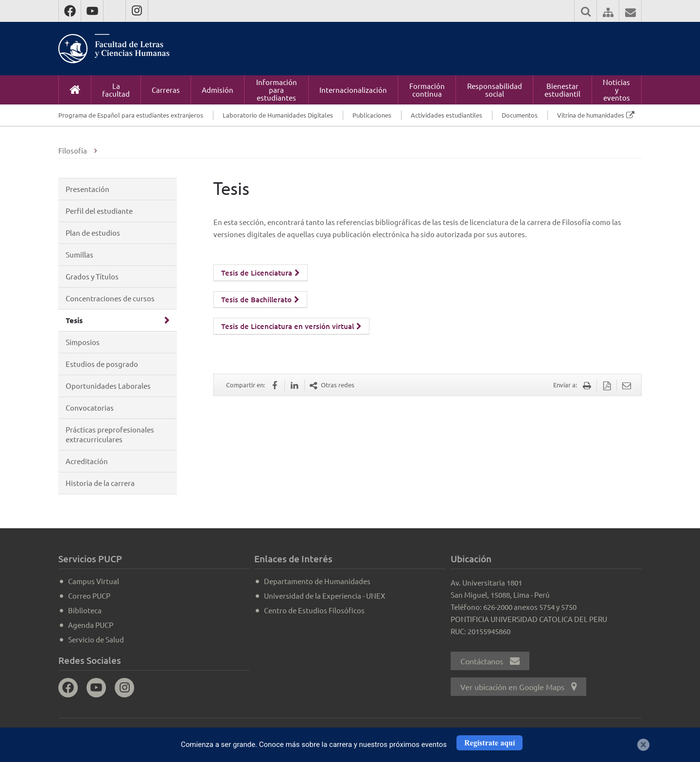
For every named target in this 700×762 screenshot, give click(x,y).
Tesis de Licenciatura (261, 273)
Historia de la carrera (100, 483)
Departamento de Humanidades (317, 581)
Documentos (520, 115)
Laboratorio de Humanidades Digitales (278, 115)
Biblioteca (85, 610)
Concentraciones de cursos (110, 298)
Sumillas (79, 254)
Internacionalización (353, 90)
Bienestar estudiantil (562, 90)
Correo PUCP (89, 596)
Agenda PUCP (91, 625)
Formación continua (427, 90)
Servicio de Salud (96, 639)
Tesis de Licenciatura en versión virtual (291, 326)
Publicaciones (372, 115)
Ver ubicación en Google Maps (518, 687)
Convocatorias (90, 407)
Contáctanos (490, 661)
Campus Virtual (94, 581)
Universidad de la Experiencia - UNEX (324, 596)
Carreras (166, 90)
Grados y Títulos (92, 276)
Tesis (74, 320)
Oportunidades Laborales (108, 386)
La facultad (116, 90)
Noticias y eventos (616, 90)
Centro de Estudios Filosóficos (314, 610)
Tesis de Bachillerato (260, 299)
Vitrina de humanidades (591, 115)
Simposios (83, 342)
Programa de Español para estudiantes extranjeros (131, 115)
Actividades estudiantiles (446, 115)
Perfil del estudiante (99, 211)
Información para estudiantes (277, 90)
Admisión (218, 90)
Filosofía (73, 150)
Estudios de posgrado (102, 364)
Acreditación (87, 461)
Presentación (87, 189)
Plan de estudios (93, 233)
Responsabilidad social (495, 90)
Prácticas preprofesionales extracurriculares (110, 434)
